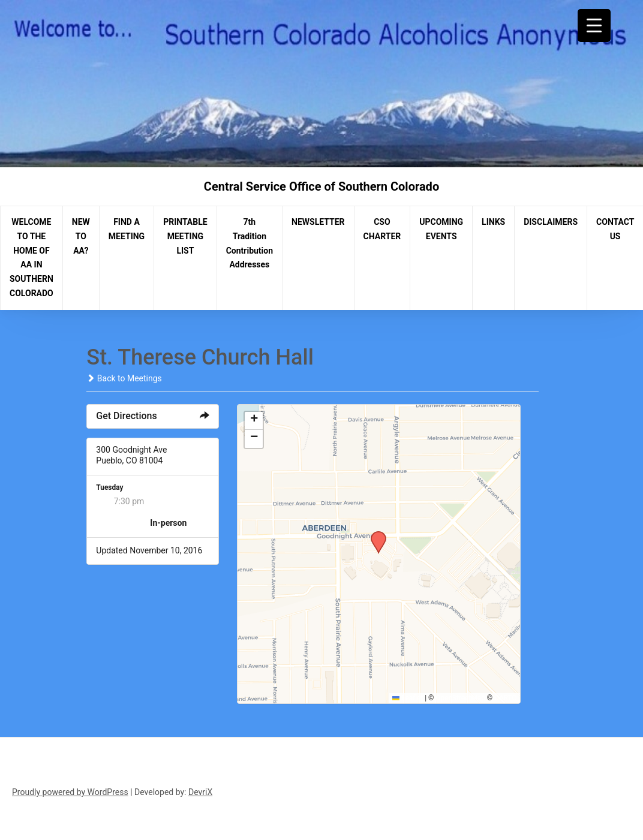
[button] (374, 535)
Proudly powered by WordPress (70, 792)
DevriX (200, 792)
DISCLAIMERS (551, 222)
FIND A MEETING (127, 229)
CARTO (505, 698)
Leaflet (408, 698)
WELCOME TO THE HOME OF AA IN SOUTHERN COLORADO (31, 258)
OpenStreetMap (460, 698)
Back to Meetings (124, 378)
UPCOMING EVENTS (441, 229)
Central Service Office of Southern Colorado (321, 186)
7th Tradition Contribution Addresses (250, 243)
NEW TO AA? (81, 236)
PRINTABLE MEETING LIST (185, 236)
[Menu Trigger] (594, 25)
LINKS (493, 222)
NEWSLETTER (318, 222)
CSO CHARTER (382, 229)
